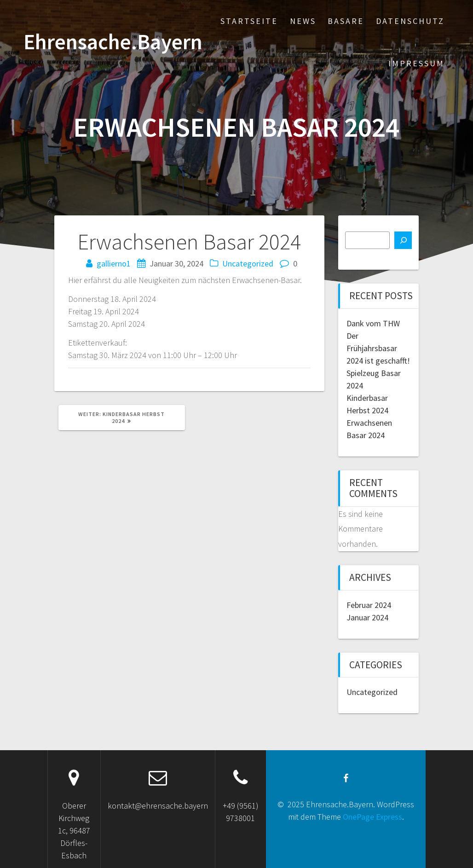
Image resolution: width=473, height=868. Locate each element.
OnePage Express (372, 817)
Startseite (249, 21)
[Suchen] (403, 240)
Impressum (416, 63)
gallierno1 (114, 263)
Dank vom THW (373, 323)
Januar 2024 (367, 617)
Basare (346, 21)
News (303, 21)
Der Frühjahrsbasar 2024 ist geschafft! (378, 348)
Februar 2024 (369, 605)
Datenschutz (410, 21)
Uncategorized (248, 263)
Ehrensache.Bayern (113, 42)
